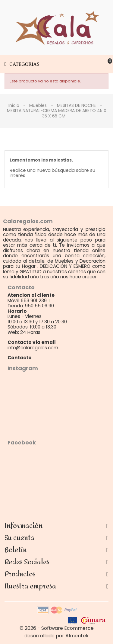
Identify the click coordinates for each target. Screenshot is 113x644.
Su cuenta (19, 538)
